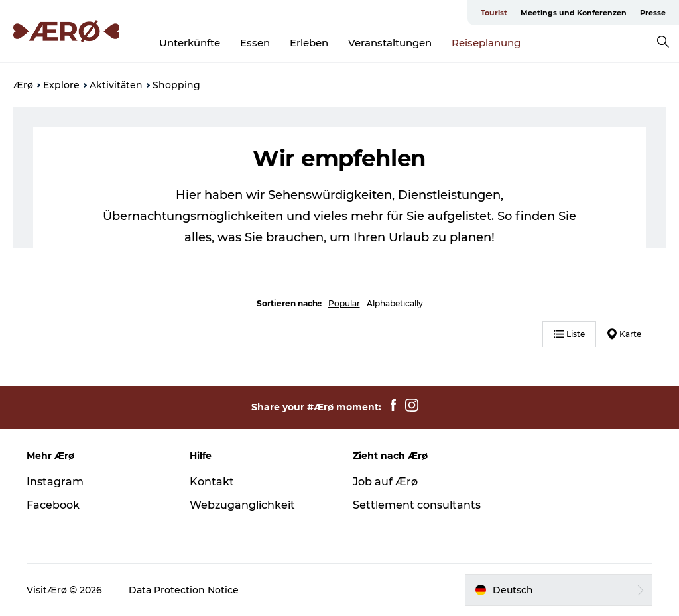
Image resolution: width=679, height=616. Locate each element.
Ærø (23, 85)
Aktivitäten (116, 85)
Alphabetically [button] (395, 303)
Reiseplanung (486, 43)
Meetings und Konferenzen (574, 13)
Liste (569, 334)
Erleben (309, 43)
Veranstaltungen (390, 43)
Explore (61, 85)
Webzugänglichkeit (242, 505)
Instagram (55, 482)
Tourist (494, 13)
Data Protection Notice (184, 590)
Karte (624, 334)
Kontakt (212, 482)
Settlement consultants (417, 505)
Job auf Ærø (385, 482)
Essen (255, 43)
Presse (653, 13)
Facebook (53, 505)
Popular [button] (344, 303)
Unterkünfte (190, 43)
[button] (559, 590)
